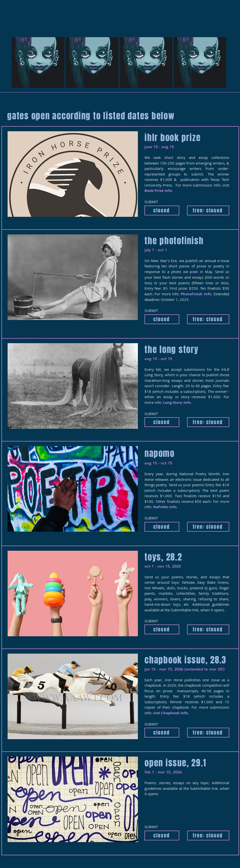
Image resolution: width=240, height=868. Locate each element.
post (194, 272)
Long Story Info (177, 402)
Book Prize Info (158, 191)
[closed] (162, 210)
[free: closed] (208, 210)
